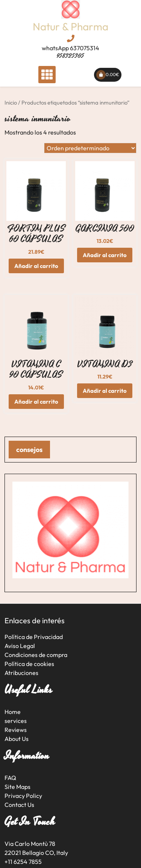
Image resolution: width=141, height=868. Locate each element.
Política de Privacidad (34, 637)
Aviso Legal (20, 646)
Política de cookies (29, 664)
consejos (29, 450)
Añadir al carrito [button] (36, 266)
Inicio (11, 103)
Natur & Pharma (70, 26)
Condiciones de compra (36, 655)
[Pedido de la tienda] (90, 148)
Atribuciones (21, 673)
